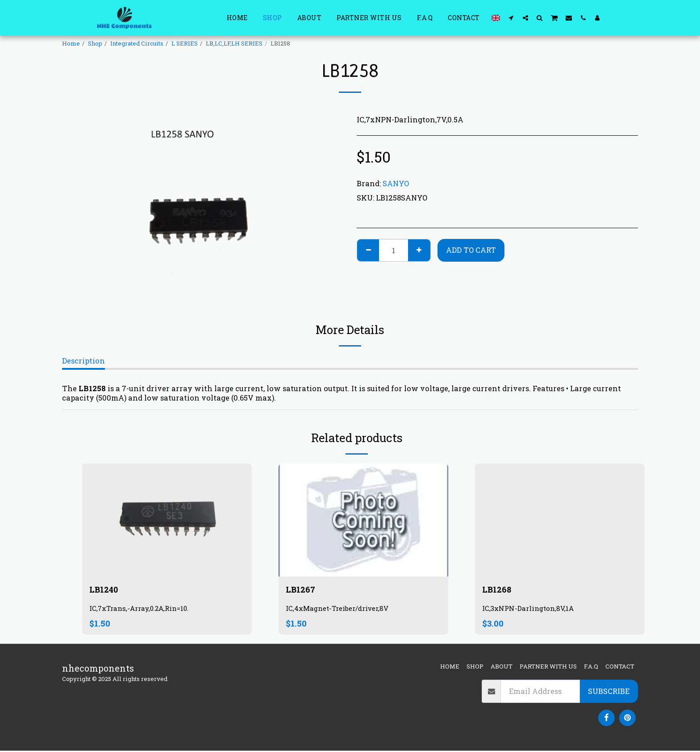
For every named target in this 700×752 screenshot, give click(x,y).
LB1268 (498, 590)
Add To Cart (471, 250)
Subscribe (609, 692)
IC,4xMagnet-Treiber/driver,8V (340, 609)
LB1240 (105, 590)
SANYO (396, 183)
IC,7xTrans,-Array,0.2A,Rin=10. (142, 609)
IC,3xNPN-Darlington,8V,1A (530, 609)
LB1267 (301, 590)
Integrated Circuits (137, 43)
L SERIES (185, 43)
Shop (95, 43)
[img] (167, 520)
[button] (511, 18)
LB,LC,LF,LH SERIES (234, 43)
